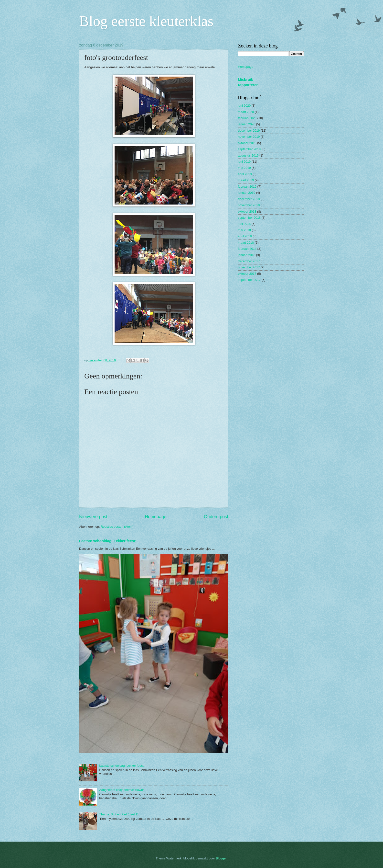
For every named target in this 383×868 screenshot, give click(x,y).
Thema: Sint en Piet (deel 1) (119, 814)
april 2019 (245, 174)
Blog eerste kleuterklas (146, 21)
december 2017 (249, 261)
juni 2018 (244, 224)
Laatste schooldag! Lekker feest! (108, 541)
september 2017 (249, 280)
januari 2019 (247, 193)
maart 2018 (246, 243)
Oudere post (216, 517)
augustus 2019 (248, 155)
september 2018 (249, 218)
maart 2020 (246, 112)
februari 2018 (247, 249)
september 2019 (249, 149)
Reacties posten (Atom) (117, 527)
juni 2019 (244, 162)
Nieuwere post (93, 517)
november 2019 (249, 137)
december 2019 (249, 131)
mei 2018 (244, 230)
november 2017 (249, 267)
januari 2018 (247, 255)
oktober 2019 (247, 143)
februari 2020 (247, 118)
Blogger (221, 858)
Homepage (156, 517)
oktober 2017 (247, 274)
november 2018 (249, 205)
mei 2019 (244, 168)
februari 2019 (247, 187)
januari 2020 (247, 124)
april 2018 (245, 236)
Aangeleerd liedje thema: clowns (122, 790)
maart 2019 (246, 180)
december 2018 (249, 199)
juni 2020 (244, 106)
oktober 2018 (247, 211)
